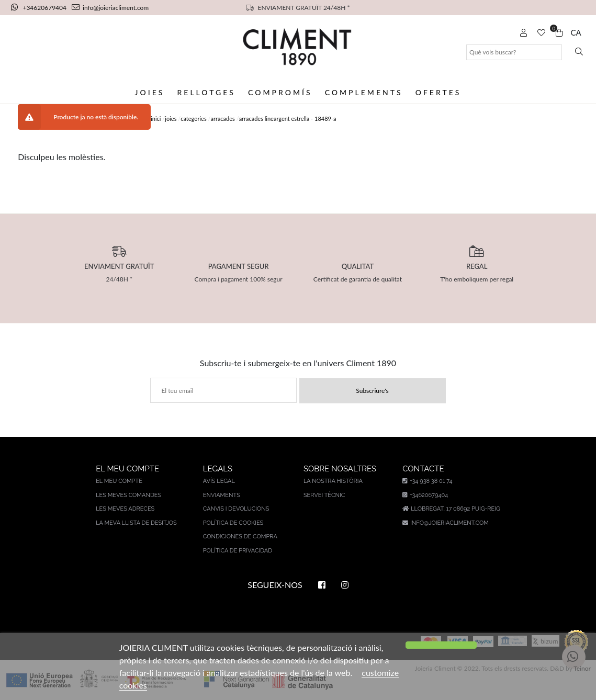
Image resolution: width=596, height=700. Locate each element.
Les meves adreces (125, 509)
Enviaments (222, 495)
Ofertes (438, 92)
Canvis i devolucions (236, 509)
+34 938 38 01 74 (427, 481)
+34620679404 (40, 8)
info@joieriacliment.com (110, 8)
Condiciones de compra (240, 537)
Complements (364, 92)
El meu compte (119, 481)
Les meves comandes (128, 495)
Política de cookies (233, 523)
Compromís (280, 92)
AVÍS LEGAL (219, 481)
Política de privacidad (238, 551)
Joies (150, 92)
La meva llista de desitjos (136, 523)
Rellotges (206, 92)
